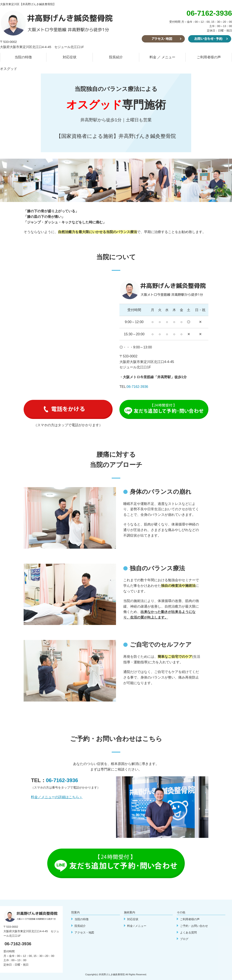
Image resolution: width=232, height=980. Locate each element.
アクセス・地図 (84, 933)
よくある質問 (188, 933)
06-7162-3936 (137, 387)
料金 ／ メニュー (163, 57)
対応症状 (70, 57)
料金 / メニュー (137, 926)
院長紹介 (116, 57)
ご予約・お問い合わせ (194, 926)
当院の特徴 (23, 57)
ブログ (184, 939)
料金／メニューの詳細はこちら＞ (57, 797)
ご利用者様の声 (209, 57)
